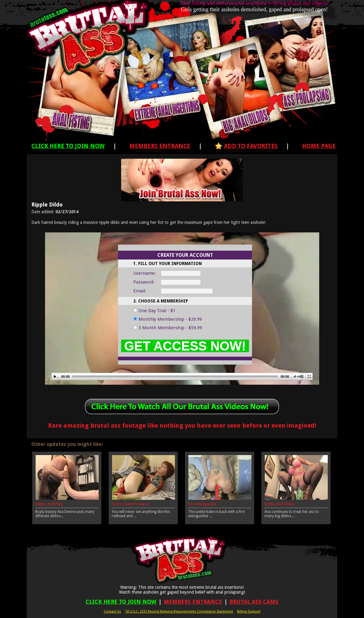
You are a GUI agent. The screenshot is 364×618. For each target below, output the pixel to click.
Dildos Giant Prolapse (131, 504)
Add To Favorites (251, 146)
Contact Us (112, 611)
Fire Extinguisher (202, 504)
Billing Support (249, 611)
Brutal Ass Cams (254, 602)
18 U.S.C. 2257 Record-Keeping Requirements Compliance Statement (179, 611)
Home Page (319, 146)
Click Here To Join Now (68, 146)
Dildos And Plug (49, 504)
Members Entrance (160, 146)
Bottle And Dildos (280, 504)
